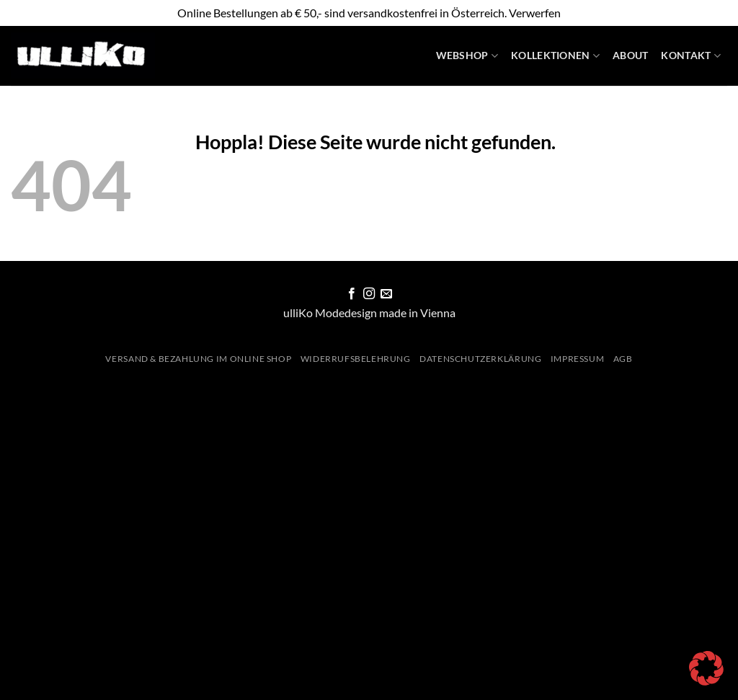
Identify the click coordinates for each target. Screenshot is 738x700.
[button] (706, 668)
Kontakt (691, 56)
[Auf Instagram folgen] (369, 294)
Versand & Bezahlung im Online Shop (198, 359)
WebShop (467, 56)
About (630, 55)
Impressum (578, 359)
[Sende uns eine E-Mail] (386, 294)
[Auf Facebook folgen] (351, 294)
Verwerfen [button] (535, 13)
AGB (623, 359)
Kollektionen (555, 56)
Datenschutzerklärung (480, 359)
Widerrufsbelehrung (356, 359)
